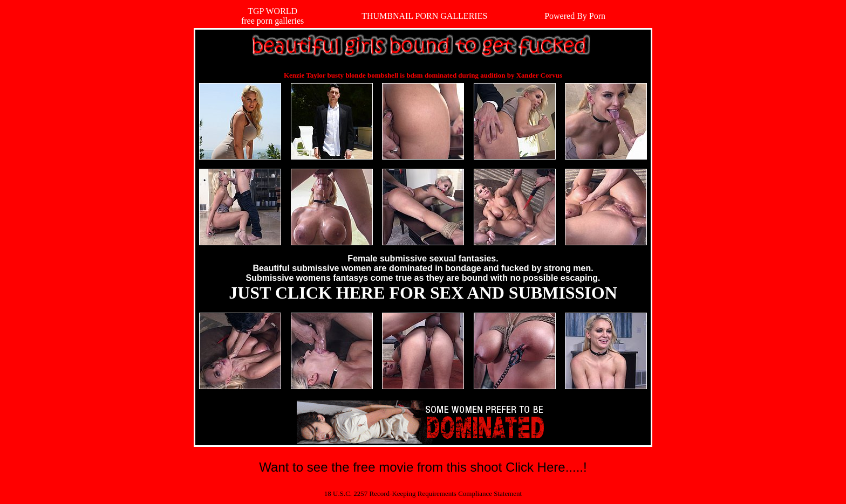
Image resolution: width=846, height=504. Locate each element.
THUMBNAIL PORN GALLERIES (424, 16)
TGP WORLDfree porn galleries (272, 16)
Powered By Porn (575, 16)
